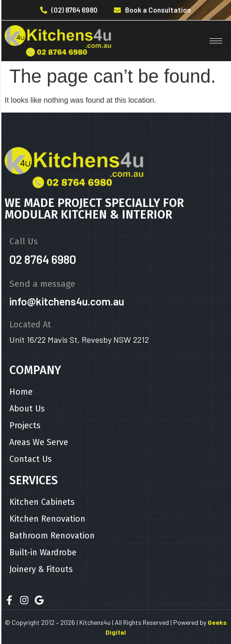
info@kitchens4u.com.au (67, 301)
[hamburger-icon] (216, 41)
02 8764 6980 (43, 259)
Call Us (24, 241)
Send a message (42, 284)
